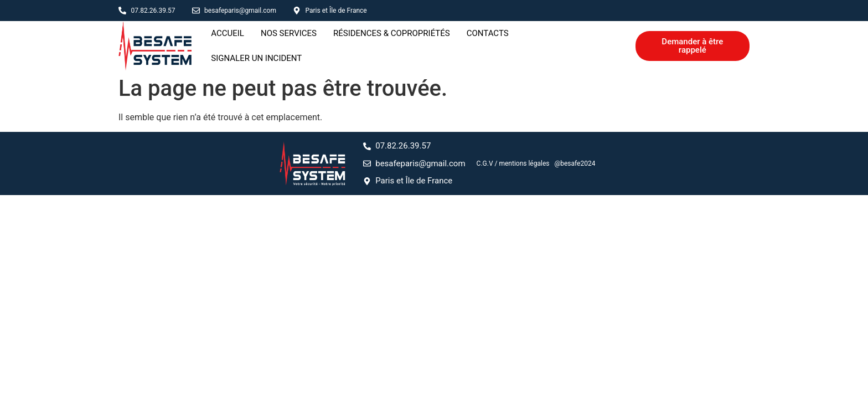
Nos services (289, 45)
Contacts (488, 45)
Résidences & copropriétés (392, 45)
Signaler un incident (571, 45)
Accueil (228, 45)
